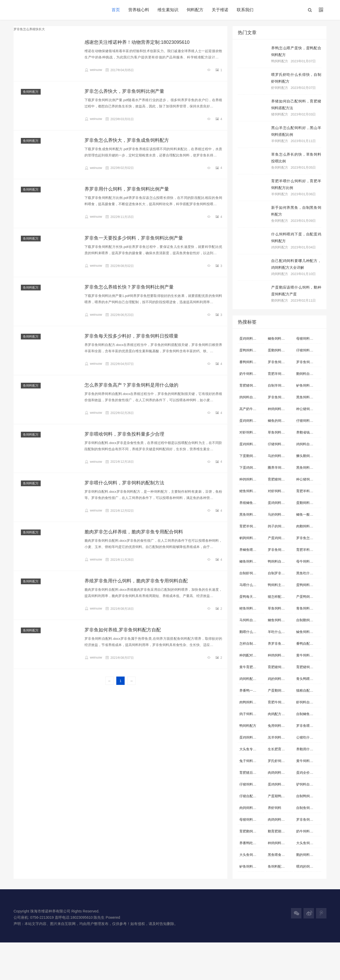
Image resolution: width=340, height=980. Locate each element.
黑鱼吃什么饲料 (308, 573)
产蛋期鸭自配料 (280, 796)
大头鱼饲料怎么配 (252, 855)
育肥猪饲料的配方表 (309, 667)
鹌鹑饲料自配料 (251, 538)
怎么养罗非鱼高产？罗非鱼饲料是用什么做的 (131, 385)
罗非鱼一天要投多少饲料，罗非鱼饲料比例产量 (134, 238)
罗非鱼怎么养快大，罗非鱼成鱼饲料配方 (127, 140)
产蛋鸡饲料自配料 (280, 538)
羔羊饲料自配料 (280, 737)
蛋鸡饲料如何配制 (252, 421)
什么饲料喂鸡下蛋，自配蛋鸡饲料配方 (296, 238)
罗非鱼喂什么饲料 (309, 726)
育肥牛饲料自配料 (280, 702)
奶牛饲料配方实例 (309, 831)
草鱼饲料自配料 (280, 432)
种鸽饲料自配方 (280, 409)
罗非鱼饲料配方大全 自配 (309, 820)
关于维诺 (220, 10)
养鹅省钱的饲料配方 (309, 432)
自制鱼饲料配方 (308, 808)
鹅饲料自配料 (306, 374)
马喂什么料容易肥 (252, 585)
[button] (310, 10)
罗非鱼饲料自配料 (309, 362)
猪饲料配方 (280, 114)
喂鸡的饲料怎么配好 (309, 866)
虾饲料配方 (280, 88)
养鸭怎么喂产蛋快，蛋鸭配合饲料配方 (296, 51)
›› (131, 681)
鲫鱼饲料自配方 (251, 561)
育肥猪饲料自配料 (252, 385)
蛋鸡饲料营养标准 (252, 444)
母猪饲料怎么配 (251, 820)
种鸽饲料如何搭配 (280, 843)
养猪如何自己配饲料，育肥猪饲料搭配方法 (296, 105)
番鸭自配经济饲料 (309, 644)
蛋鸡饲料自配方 (251, 737)
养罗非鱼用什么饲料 (280, 644)
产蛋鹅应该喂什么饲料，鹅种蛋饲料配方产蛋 (296, 291)
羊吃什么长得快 (280, 632)
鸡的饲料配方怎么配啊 (280, 679)
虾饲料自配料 (306, 702)
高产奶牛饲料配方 (252, 409)
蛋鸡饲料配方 (278, 784)
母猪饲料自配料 (308, 339)
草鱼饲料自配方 (280, 608)
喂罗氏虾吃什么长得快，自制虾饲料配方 (296, 78)
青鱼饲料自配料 (308, 608)
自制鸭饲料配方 (308, 796)
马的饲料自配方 (280, 515)
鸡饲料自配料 (306, 444)
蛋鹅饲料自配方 (280, 350)
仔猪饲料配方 (250, 784)
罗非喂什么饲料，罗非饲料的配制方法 (124, 483)
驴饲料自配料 (306, 784)
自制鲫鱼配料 (306, 714)
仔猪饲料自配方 (308, 421)
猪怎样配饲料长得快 (280, 597)
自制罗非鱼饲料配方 (280, 573)
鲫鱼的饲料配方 (280, 421)
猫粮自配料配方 (308, 690)
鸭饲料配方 (280, 61)
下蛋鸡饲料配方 (251, 468)
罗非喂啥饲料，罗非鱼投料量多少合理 (124, 434)
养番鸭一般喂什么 (252, 690)
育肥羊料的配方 (308, 491)
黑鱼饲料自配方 (251, 515)
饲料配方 (195, 10)
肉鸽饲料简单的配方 (280, 820)
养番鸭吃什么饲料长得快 (252, 843)
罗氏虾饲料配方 (280, 761)
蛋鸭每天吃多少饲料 (252, 597)
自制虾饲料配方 (251, 573)
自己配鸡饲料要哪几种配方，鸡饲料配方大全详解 (296, 264)
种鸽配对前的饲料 (252, 655)
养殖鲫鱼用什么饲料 (252, 503)
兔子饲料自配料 (251, 761)
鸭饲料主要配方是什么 (280, 585)
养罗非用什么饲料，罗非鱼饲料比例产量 (127, 189)
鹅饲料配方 (280, 300)
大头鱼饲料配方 (308, 843)
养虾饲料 (275, 808)
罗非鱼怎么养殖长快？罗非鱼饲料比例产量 (129, 287)
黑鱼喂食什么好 (280, 855)
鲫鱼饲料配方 (278, 620)
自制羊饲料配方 (280, 385)
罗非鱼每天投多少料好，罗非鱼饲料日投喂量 (131, 336)
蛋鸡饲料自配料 (251, 339)
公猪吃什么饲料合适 (309, 737)
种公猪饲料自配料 (309, 479)
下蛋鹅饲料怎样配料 (252, 456)
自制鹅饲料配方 (308, 620)
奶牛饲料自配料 (251, 374)
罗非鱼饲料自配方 (280, 362)
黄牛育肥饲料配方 (252, 667)
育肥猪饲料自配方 (280, 479)
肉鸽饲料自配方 (280, 773)
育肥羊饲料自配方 (280, 374)
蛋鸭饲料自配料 (251, 350)
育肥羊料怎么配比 (309, 550)
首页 (116, 10)
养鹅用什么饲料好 (309, 749)
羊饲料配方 (280, 141)
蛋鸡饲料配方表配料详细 (280, 503)
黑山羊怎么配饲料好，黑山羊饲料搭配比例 (296, 131)
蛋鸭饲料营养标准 (309, 585)
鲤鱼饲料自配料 (251, 491)
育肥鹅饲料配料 (251, 831)
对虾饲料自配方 (251, 432)
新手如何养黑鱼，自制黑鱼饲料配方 (296, 211)
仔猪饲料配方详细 (280, 444)
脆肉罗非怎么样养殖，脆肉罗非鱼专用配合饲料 (134, 532)
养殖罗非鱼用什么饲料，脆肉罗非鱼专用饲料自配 (136, 581)
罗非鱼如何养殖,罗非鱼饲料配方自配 (123, 630)
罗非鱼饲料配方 (280, 397)
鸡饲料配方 (280, 247)
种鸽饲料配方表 (280, 655)
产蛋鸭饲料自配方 (309, 597)
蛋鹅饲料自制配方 (309, 503)
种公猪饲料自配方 (309, 409)
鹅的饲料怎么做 (308, 855)
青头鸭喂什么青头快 (309, 679)
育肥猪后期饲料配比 (252, 773)
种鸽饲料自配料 (251, 479)
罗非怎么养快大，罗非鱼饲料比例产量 (124, 91)
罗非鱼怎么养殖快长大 (309, 538)
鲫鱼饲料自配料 (280, 339)
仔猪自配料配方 (251, 796)
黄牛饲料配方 (306, 655)
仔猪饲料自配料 (308, 350)
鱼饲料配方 (31, 92)
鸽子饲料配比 (250, 714)
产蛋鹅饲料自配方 (280, 690)
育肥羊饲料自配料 (252, 526)
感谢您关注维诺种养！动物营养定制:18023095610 (137, 42)
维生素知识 (168, 10)
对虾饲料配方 (278, 491)
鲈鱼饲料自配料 (308, 385)
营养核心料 (139, 10)
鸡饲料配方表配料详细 (252, 679)
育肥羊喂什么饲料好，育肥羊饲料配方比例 (296, 184)
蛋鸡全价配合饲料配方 (309, 773)
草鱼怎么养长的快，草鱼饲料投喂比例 (296, 158)
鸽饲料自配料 (250, 397)
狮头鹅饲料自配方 (309, 456)
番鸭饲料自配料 (251, 362)
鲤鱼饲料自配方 (251, 608)
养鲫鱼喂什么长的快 (252, 550)
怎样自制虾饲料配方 (252, 644)
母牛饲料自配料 (308, 561)
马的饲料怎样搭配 (280, 456)
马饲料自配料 (250, 620)
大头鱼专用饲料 (251, 749)
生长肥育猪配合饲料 (280, 749)
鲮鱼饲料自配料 (308, 632)
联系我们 (245, 10)
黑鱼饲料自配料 (308, 397)
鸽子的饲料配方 (280, 526)
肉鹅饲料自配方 (308, 526)
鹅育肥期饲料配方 (280, 831)
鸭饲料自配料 (278, 561)
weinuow (93, 70)
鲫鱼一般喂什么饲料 (309, 515)
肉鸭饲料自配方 (251, 702)
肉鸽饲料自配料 (251, 808)
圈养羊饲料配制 (280, 468)
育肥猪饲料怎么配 (280, 667)
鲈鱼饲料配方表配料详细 (252, 866)
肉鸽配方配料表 (280, 714)
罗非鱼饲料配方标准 (280, 550)
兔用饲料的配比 (280, 726)
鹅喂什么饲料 (250, 632)
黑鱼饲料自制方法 (309, 468)
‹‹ (110, 681)
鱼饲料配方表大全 (280, 866)
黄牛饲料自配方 (308, 761)
